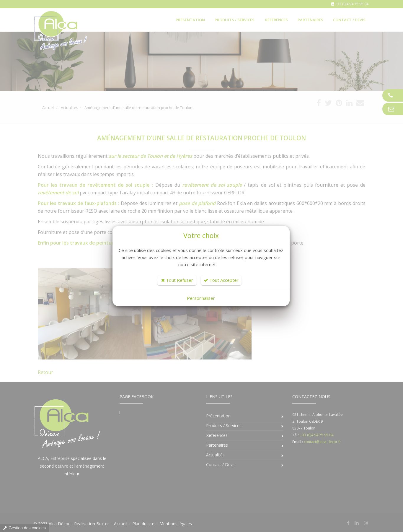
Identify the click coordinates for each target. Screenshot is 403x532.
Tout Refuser (177, 280)
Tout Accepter (221, 280)
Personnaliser (201, 298)
